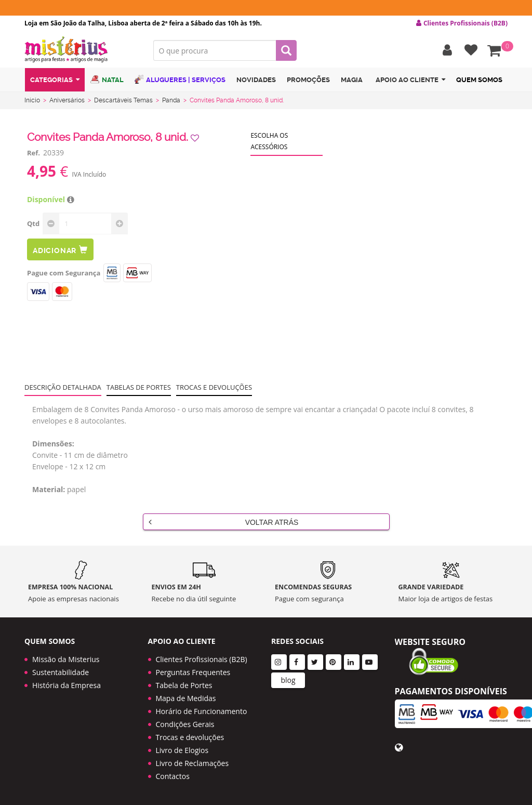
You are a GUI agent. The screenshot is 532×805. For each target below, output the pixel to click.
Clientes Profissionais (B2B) (202, 659)
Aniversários (67, 100)
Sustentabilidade (61, 672)
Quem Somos (479, 80)
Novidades (256, 80)
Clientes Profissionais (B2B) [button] (462, 23)
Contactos (173, 776)
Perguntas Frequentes (193, 672)
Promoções (308, 80)
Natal (107, 79)
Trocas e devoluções (214, 387)
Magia (352, 80)
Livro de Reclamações (192, 763)
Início (32, 100)
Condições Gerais (185, 724)
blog (288, 680)
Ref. (34, 153)
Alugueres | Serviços (180, 79)
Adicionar (60, 250)
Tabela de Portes (184, 685)
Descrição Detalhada (63, 387)
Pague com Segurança (64, 273)
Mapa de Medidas (186, 698)
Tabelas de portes (139, 387)
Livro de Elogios (182, 750)
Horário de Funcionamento (202, 711)
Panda (171, 100)
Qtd (33, 223)
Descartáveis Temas (123, 100)
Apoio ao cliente (410, 80)
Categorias (55, 80)
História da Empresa (66, 685)
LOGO (81, 49)
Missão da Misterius (66, 659)
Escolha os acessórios (269, 141)
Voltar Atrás (224, 522)
